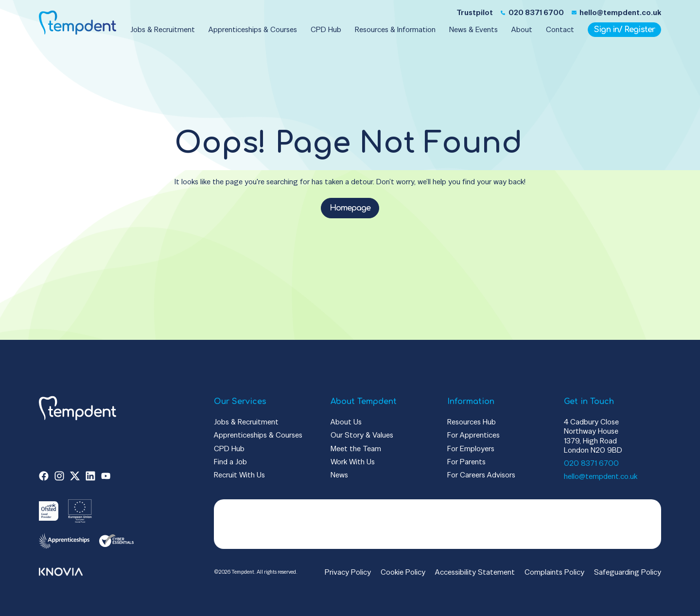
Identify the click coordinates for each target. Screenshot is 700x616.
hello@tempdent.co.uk (601, 476)
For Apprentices (473, 435)
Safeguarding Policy (628, 572)
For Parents (466, 462)
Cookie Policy (403, 572)
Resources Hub (472, 422)
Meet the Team (356, 449)
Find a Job (230, 462)
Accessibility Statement (475, 572)
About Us (346, 422)
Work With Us (353, 462)
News (339, 475)
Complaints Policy (554, 572)
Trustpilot (475, 12)
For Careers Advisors (481, 475)
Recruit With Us (239, 475)
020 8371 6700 (591, 463)
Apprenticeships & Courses (258, 435)
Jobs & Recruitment (246, 422)
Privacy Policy (348, 572)
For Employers (471, 449)
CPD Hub (229, 449)
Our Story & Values (362, 435)
